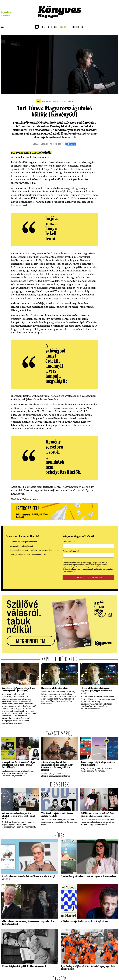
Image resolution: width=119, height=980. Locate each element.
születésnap (69, 102)
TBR (44, 27)
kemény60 (55, 102)
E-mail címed (69, 542)
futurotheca (78, 27)
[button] (2, 27)
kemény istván (47, 102)
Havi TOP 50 (66, 27)
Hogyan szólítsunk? (71, 551)
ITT (30, 130)
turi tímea (62, 102)
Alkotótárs (53, 27)
